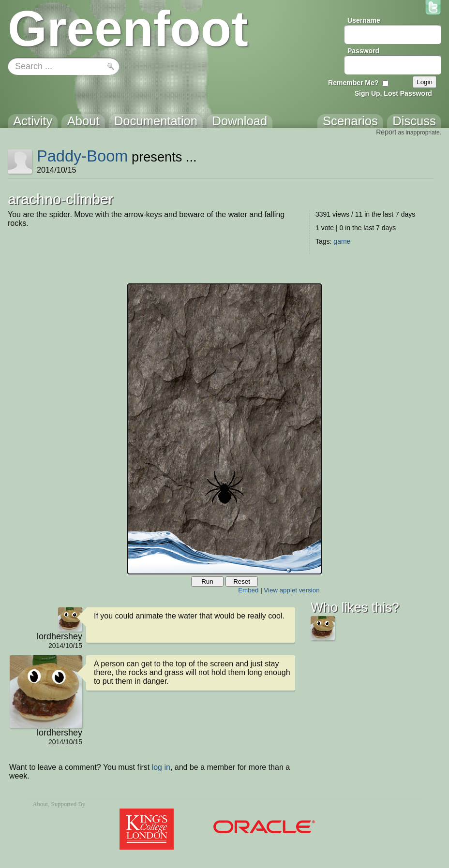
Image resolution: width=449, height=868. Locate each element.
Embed (248, 590)
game (342, 241)
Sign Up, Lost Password (393, 93)
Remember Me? (353, 83)
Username (364, 20)
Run (207, 581)
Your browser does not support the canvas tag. (224, 429)
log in (161, 767)
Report (386, 132)
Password (363, 51)
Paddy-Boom (82, 156)
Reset (242, 581)
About (40, 804)
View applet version (292, 590)
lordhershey (60, 636)
